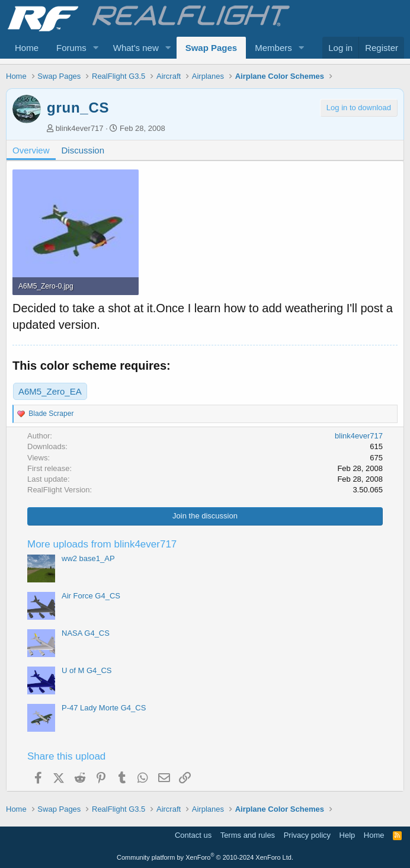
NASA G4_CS (86, 633)
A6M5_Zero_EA (50, 391)
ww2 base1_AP (88, 558)
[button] (96, 48)
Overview (31, 150)
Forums (71, 48)
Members (273, 48)
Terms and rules (248, 835)
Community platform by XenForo (205, 857)
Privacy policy (307, 835)
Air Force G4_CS (91, 596)
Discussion (83, 150)
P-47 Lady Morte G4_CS (104, 708)
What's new (136, 48)
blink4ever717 (80, 128)
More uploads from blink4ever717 (102, 544)
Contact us (193, 835)
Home (27, 48)
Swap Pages (212, 48)
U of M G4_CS (87, 670)
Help (347, 835)
